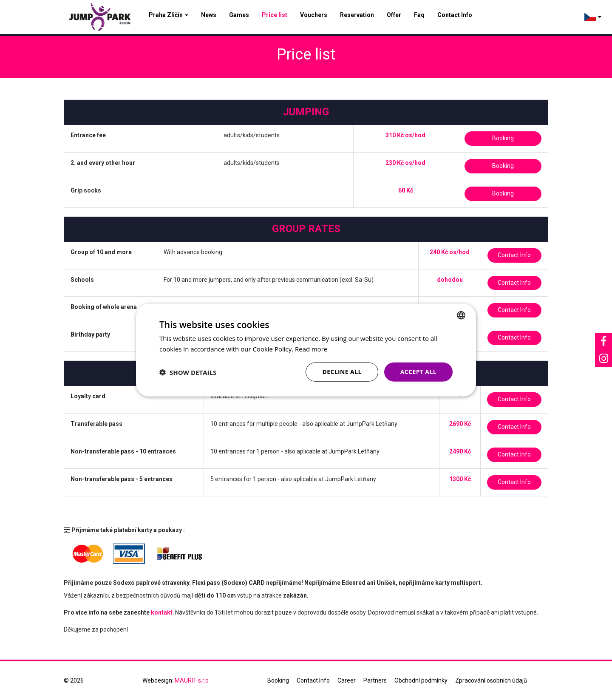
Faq (419, 15)
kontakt (162, 612)
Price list (275, 15)
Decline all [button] (342, 372)
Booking (503, 138)
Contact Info (455, 15)
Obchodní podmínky (421, 680)
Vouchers (314, 15)
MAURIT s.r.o (192, 680)
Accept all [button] (418, 372)
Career (347, 680)
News (209, 15)
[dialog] (306, 350)
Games (239, 15)
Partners (375, 680)
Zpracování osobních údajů (491, 680)
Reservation (357, 15)
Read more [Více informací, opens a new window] (311, 349)
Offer (394, 15)
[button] (188, 372)
